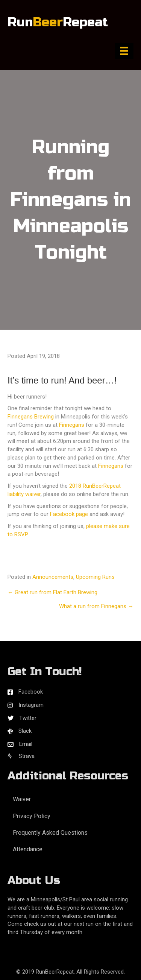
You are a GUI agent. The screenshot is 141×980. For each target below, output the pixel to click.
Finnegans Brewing (31, 417)
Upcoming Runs (95, 577)
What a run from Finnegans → (96, 606)
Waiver (22, 799)
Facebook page (69, 514)
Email (26, 744)
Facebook (31, 692)
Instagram (31, 705)
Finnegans (72, 425)
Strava (21, 756)
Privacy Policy (32, 816)
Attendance (28, 849)
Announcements (53, 577)
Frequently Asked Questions (50, 833)
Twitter (28, 718)
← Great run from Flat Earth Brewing (52, 592)
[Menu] (124, 51)
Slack (25, 731)
